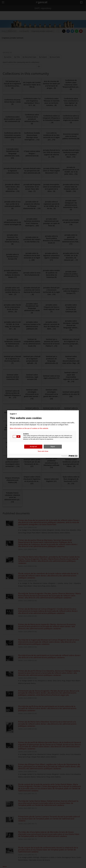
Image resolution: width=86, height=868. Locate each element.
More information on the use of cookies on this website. (29, 428)
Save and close (43, 451)
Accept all (33, 447)
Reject (53, 447)
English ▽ (13, 414)
